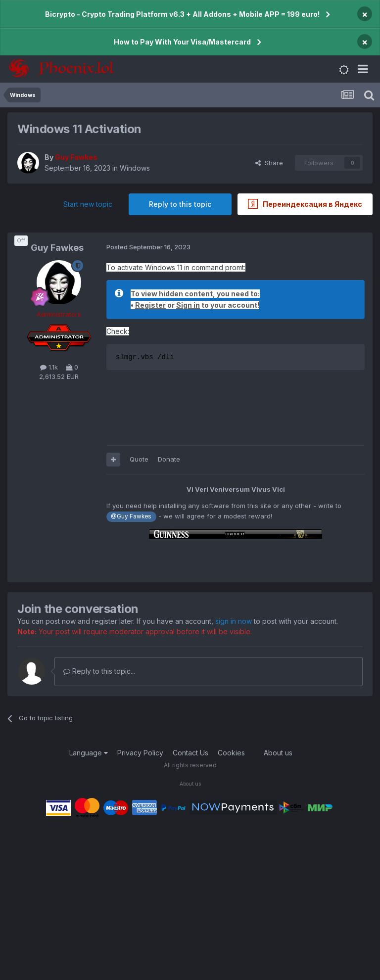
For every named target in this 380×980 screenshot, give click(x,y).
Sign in (188, 305)
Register (150, 305)
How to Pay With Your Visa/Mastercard (182, 42)
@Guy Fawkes (131, 516)
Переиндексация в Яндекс (305, 204)
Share (269, 163)
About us (278, 753)
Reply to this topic (180, 204)
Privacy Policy (140, 753)
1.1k (49, 367)
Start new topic (88, 204)
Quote (139, 459)
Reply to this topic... (99, 671)
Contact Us (190, 753)
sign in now (234, 621)
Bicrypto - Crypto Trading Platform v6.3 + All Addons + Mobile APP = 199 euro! (182, 14)
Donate (169, 459)
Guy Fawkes (57, 248)
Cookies (231, 753)
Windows (135, 168)
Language (89, 753)
